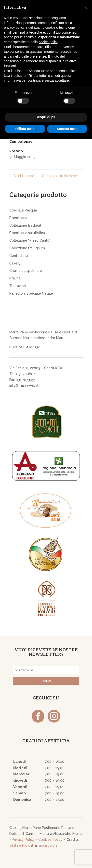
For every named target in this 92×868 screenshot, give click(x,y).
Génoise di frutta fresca (62, 176)
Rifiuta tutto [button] (25, 129)
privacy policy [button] (14, 27)
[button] (86, 8)
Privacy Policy (23, 840)
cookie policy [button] (48, 42)
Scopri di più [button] (46, 117)
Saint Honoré (22, 176)
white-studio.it (21, 845)
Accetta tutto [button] (67, 129)
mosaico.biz (48, 845)
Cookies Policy (50, 840)
